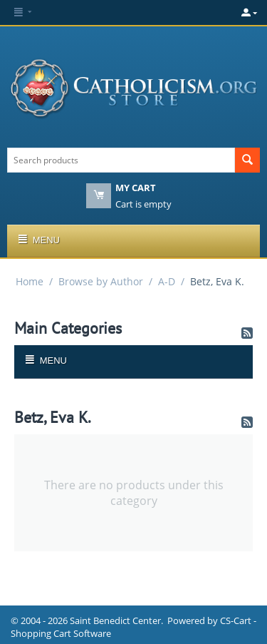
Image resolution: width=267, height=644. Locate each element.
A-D (167, 281)
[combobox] (121, 160)
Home (30, 281)
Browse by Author (101, 281)
